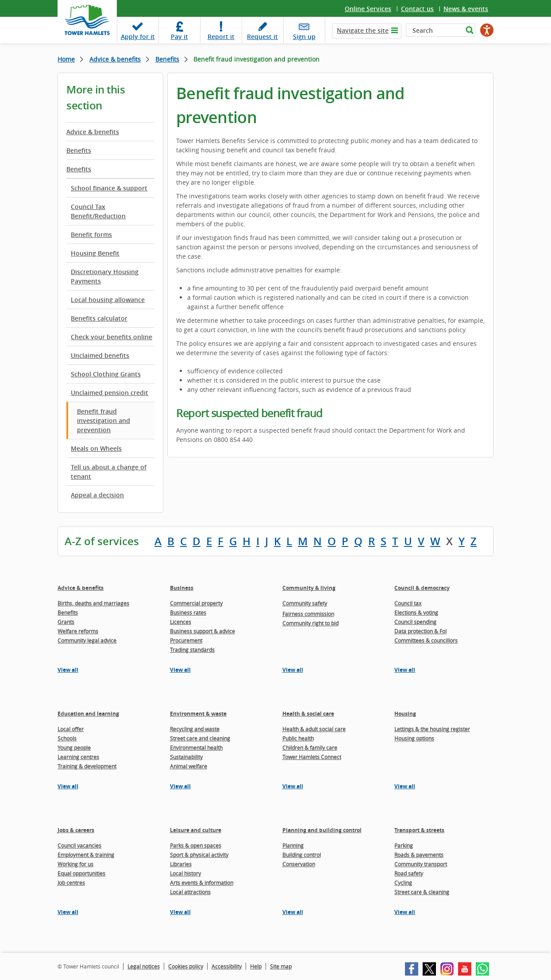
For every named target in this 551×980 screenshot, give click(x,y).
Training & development (87, 766)
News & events (466, 9)
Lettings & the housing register (432, 729)
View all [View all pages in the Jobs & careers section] (68, 912)
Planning (293, 845)
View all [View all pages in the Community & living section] (293, 670)
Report (221, 37)
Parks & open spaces (196, 845)
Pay (179, 37)
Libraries (181, 864)
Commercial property (196, 603)
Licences (181, 622)
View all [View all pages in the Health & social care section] (293, 786)
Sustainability (186, 757)
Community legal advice (87, 640)
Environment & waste (198, 714)
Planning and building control (322, 830)
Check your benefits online (112, 337)
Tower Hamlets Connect (312, 757)
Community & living (309, 588)
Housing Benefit (95, 253)
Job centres (71, 883)
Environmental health (196, 748)
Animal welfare (189, 766)
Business (182, 588)
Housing (405, 714)
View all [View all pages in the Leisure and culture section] (180, 912)
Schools (67, 738)
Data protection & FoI (420, 631)
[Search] (434, 30)
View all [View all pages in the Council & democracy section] (405, 670)
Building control (302, 855)
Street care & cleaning (422, 892)
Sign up (304, 37)
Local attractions (190, 892)
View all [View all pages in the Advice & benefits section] (68, 670)
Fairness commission (308, 614)
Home (66, 59)
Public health (298, 738)
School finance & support (109, 188)
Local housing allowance (108, 300)
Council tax (408, 603)
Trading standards (192, 650)
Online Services (368, 9)
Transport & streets (419, 830)
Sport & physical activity (199, 855)
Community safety (305, 603)
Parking (404, 845)
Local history (185, 873)
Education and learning (88, 714)
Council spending (415, 622)
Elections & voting (416, 612)
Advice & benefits (115, 59)
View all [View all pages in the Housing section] (405, 786)
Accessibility (227, 966)
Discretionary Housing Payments (105, 276)
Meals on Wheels (96, 448)
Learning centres (78, 757)
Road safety (409, 873)
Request (262, 37)
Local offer (71, 729)
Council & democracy (422, 588)
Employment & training (86, 855)
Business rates (188, 612)
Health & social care (308, 714)
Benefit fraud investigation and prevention (104, 420)
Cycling (403, 883)
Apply (138, 37)
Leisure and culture (196, 830)
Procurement (186, 640)
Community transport (421, 864)
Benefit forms (91, 234)
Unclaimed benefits (100, 355)
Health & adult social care (314, 729)
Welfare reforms (78, 631)
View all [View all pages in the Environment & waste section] (180, 786)
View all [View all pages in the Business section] (180, 670)
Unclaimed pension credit (110, 393)
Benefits (167, 59)
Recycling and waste (195, 729)
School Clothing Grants (106, 374)
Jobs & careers (76, 830)
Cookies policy (186, 966)
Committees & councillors (426, 640)
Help (256, 966)
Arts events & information (202, 883)
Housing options (414, 738)
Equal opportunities (81, 873)
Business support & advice (202, 631)
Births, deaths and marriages (93, 603)
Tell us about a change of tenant (109, 472)
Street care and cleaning (200, 738)
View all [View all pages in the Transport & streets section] (405, 912)
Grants (66, 622)
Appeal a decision (97, 495)
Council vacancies (79, 845)
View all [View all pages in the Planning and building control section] (293, 912)
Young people (74, 748)
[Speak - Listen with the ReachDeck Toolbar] (487, 30)
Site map (281, 966)
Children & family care (310, 748)
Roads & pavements (419, 855)
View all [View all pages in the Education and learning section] (68, 786)
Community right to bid (310, 623)
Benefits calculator (99, 318)
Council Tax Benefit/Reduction (98, 211)
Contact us (417, 9)
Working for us (75, 864)
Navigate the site (363, 30)
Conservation (299, 864)
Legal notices (144, 966)
